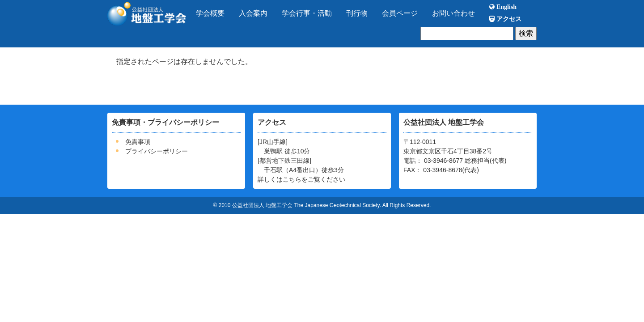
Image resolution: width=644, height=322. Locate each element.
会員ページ (400, 13)
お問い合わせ (453, 13)
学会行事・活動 (307, 13)
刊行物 (357, 13)
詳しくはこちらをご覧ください (301, 179)
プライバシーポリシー (157, 151)
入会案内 (253, 13)
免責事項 (138, 142)
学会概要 (210, 13)
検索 (526, 33)
